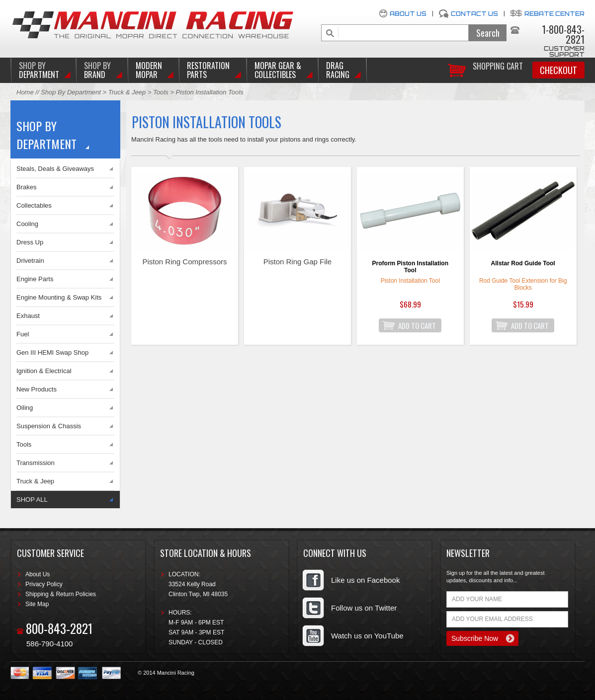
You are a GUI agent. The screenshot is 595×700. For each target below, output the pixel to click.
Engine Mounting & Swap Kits (59, 297)
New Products (37, 389)
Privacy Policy (44, 584)
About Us (408, 14)
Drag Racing (338, 70)
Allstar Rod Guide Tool (523, 263)
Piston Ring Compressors (185, 262)
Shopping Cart (498, 65)
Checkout (558, 70)
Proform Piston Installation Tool (410, 267)
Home (25, 92)
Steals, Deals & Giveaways (55, 169)
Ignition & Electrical (44, 371)
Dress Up (30, 242)
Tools (161, 92)
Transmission (36, 463)
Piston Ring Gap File (298, 262)
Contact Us (474, 14)
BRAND (97, 70)
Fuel (23, 334)
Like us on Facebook (365, 580)
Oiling (25, 408)
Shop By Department (71, 92)
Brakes (26, 187)
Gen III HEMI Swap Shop (52, 352)
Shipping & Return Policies (61, 594)
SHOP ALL (32, 500)
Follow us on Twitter (364, 608)
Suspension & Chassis (49, 426)
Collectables (34, 205)
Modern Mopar (149, 70)
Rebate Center (554, 14)
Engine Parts (35, 279)
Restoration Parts (208, 70)
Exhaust (28, 316)
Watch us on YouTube (367, 636)
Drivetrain (30, 261)
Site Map (37, 604)
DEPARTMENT (39, 70)
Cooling (27, 224)
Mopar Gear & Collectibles (278, 70)
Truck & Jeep (127, 92)
